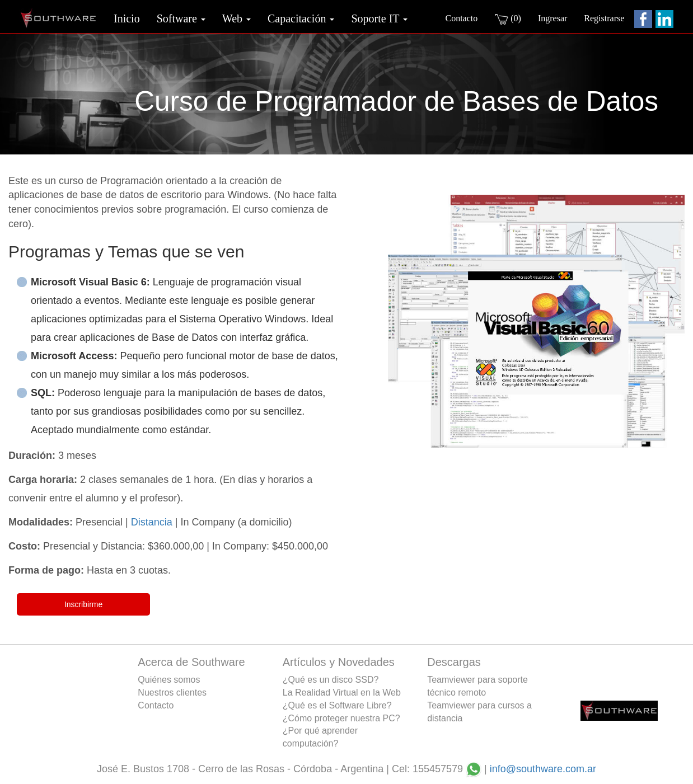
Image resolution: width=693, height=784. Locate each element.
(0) (508, 19)
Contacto (461, 18)
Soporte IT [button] (379, 18)
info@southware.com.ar (543, 769)
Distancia (152, 522)
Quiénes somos (169, 680)
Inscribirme (83, 604)
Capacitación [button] (301, 18)
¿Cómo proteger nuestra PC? (341, 718)
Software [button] (181, 18)
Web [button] (237, 18)
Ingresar (552, 18)
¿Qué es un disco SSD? (331, 680)
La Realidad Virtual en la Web (342, 693)
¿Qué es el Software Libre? (337, 705)
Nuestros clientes (172, 693)
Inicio (127, 18)
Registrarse (604, 18)
